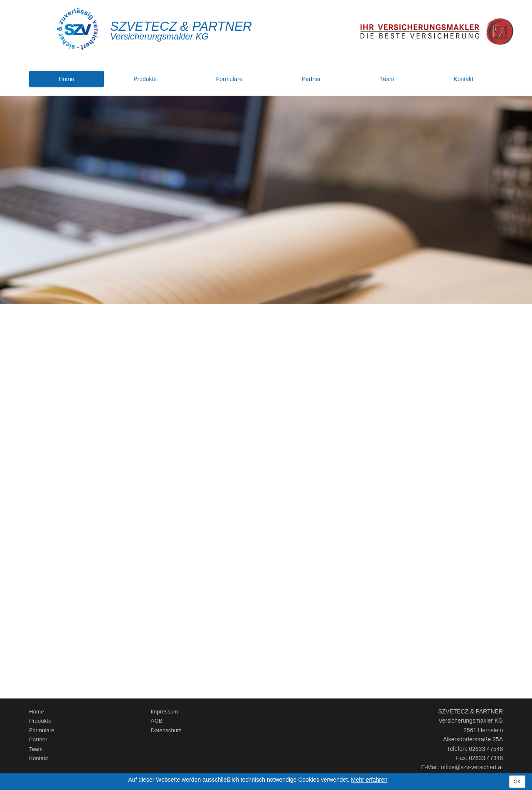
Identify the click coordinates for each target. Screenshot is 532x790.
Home (66, 79)
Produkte (145, 79)
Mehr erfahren (369, 780)
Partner (311, 79)
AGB (157, 721)
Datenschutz (166, 730)
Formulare (229, 79)
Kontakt (463, 79)
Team (387, 79)
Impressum (165, 712)
